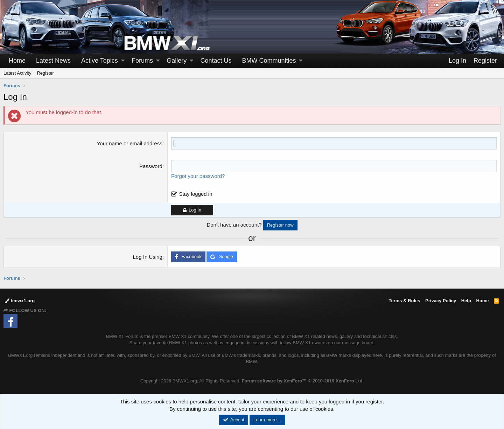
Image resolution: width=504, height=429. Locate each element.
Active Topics (100, 61)
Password (151, 166)
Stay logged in (195, 194)
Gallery (177, 61)
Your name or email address (130, 143)
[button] (123, 61)
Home (17, 61)
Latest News (53, 61)
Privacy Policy (441, 301)
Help (466, 301)
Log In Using (148, 257)
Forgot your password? (198, 176)
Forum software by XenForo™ (303, 381)
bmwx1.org (20, 301)
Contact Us (216, 61)
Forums (142, 61)
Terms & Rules (404, 301)
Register (45, 73)
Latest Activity (17, 73)
